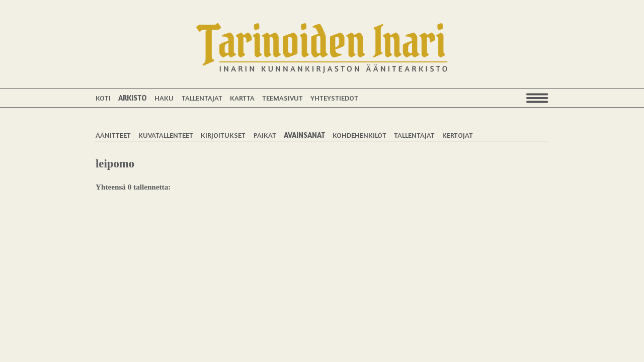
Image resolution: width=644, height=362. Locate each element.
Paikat (265, 135)
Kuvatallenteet (166, 135)
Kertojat (458, 135)
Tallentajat (202, 98)
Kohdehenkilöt (359, 135)
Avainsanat (304, 135)
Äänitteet (113, 135)
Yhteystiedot (334, 98)
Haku (164, 98)
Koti (103, 98)
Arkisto (133, 98)
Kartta (242, 98)
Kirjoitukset (223, 135)
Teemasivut (283, 98)
